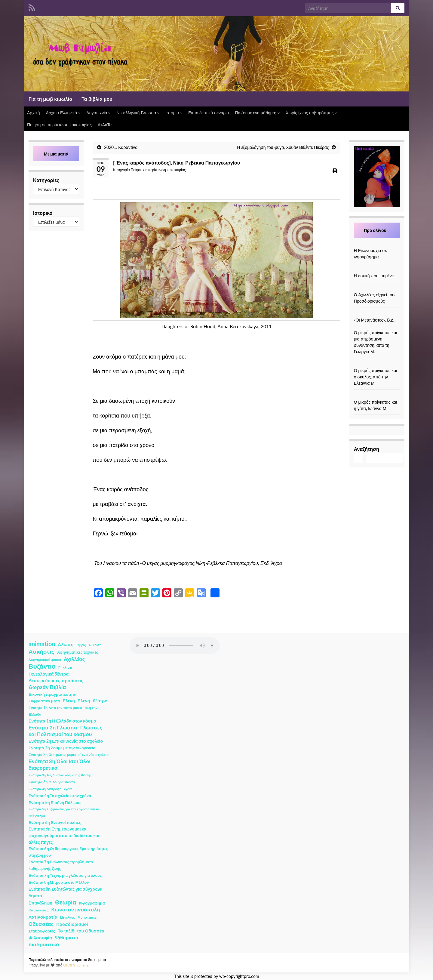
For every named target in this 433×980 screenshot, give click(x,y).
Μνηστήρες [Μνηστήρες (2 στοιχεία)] (87, 917)
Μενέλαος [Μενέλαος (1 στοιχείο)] (68, 917)
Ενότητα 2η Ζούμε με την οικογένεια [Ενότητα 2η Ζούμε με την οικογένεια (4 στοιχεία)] (62, 748)
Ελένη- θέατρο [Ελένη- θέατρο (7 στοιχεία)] (92, 701)
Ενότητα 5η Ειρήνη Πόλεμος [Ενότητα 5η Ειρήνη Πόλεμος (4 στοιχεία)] (55, 803)
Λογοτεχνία (98, 113)
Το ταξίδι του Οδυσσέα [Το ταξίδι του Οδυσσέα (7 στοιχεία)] (81, 931)
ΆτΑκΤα (105, 125)
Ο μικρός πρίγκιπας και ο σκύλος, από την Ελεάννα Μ (376, 377)
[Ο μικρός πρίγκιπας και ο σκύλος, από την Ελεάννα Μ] (377, 364)
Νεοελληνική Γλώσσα (138, 113)
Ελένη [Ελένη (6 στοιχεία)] (69, 701)
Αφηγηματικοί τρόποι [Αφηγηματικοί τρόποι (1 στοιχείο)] (45, 659)
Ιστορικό (43, 213)
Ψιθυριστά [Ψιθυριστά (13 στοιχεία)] (67, 937)
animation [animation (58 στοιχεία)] (42, 644)
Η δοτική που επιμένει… (376, 276)
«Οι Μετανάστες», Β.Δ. (374, 320)
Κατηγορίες (46, 180)
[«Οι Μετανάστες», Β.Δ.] (377, 314)
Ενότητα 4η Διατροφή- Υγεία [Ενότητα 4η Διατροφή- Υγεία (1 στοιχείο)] (50, 789)
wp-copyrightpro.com (239, 976)
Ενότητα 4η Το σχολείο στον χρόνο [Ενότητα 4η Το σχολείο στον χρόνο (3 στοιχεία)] (60, 796)
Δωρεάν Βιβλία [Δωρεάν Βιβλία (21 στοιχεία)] (47, 687)
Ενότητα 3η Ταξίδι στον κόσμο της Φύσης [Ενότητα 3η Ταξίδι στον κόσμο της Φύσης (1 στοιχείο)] (60, 775)
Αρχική (34, 113)
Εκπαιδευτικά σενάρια (209, 113)
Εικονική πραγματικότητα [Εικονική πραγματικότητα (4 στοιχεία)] (52, 694)
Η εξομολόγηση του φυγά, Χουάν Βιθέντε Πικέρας (283, 147)
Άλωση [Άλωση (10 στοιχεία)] (66, 644)
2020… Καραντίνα (121, 147)
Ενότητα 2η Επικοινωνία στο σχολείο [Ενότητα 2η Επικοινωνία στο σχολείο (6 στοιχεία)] (66, 741)
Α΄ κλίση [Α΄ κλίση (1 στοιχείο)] (95, 645)
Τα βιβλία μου (97, 99)
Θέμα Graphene (76, 965)
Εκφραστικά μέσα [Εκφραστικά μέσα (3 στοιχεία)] (44, 701)
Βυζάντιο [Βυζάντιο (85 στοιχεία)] (42, 666)
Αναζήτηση (367, 449)
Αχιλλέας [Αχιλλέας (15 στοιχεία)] (74, 659)
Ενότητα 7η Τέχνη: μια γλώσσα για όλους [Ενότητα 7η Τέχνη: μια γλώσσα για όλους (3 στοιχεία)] (65, 875)
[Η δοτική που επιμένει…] (377, 269)
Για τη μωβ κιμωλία (50, 99)
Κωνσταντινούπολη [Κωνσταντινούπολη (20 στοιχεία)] (75, 909)
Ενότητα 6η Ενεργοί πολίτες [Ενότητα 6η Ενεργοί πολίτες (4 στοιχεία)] (55, 822)
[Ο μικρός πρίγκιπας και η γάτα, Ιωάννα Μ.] (377, 396)
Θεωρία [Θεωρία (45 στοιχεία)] (66, 902)
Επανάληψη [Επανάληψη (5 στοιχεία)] (40, 903)
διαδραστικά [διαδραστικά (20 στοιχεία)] (44, 944)
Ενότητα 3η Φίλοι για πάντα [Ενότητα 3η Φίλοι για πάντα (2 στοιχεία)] (52, 782)
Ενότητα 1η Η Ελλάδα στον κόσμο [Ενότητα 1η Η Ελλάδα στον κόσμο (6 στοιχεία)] (62, 721)
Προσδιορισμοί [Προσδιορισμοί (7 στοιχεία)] (72, 924)
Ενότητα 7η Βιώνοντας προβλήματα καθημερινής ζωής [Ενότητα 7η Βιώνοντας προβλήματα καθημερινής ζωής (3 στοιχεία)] (61, 865)
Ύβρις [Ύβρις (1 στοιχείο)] (81, 645)
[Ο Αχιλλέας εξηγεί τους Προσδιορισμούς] (377, 288)
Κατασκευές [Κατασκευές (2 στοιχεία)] (38, 910)
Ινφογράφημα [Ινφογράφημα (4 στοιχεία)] (92, 903)
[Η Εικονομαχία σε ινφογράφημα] (377, 244)
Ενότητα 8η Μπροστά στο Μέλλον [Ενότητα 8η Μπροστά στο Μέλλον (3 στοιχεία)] (59, 882)
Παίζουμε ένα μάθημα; (257, 113)
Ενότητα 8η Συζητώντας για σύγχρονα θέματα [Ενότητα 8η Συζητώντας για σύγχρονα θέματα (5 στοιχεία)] (66, 892)
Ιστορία (174, 113)
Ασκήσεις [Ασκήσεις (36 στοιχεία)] (41, 652)
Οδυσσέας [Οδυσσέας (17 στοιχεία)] (41, 924)
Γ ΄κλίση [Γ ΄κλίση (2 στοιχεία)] (65, 667)
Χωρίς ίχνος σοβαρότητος (311, 113)
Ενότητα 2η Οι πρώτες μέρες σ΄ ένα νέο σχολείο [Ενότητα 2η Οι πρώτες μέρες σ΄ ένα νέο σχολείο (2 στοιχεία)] (69, 755)
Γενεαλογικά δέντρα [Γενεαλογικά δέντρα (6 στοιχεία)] (49, 674)
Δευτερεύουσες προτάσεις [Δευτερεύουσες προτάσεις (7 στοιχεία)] (56, 681)
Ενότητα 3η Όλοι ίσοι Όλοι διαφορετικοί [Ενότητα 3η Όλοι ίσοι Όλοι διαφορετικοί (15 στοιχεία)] (60, 765)
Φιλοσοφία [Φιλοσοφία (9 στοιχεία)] (40, 938)
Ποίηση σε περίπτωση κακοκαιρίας (59, 125)
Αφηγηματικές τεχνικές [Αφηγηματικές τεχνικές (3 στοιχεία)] (78, 652)
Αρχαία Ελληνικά (63, 113)
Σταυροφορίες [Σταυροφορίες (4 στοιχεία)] (42, 931)
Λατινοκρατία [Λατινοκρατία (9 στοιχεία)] (43, 917)
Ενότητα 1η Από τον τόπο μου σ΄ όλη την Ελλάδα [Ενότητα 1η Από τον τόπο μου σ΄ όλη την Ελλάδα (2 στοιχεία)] (63, 711)
